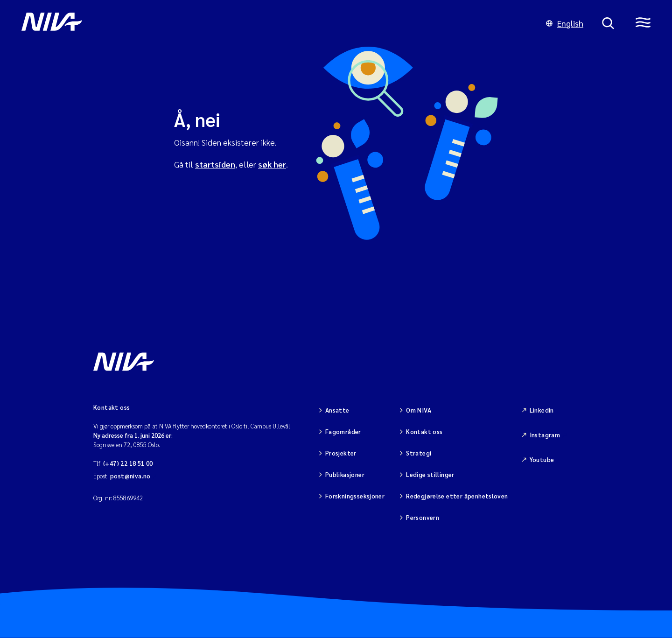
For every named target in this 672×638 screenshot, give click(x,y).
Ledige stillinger (430, 474)
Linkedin (542, 410)
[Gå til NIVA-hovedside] (274, 23)
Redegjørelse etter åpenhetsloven (457, 496)
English (565, 23)
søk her (272, 164)
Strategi (419, 453)
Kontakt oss (424, 431)
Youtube (542, 459)
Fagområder (343, 431)
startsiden (215, 164)
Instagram (545, 435)
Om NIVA (419, 410)
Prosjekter (341, 453)
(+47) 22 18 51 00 (128, 463)
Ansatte (337, 410)
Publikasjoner (345, 474)
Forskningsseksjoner (355, 496)
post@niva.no (130, 476)
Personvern (423, 517)
